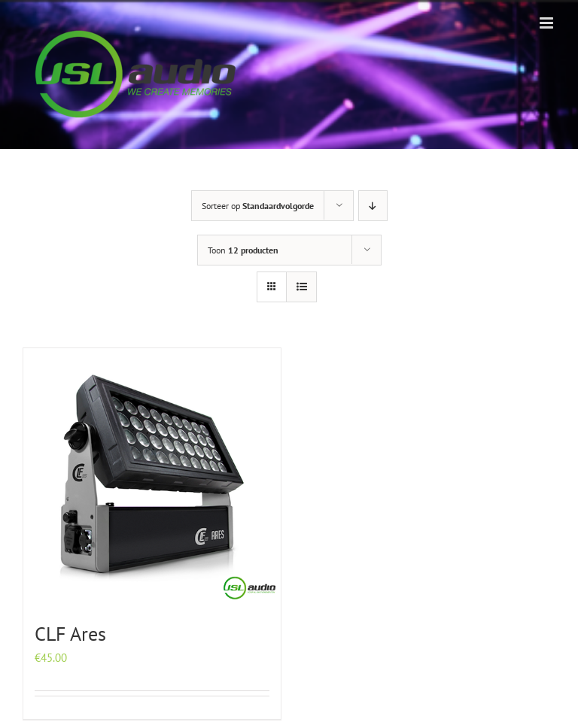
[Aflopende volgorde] (373, 206)
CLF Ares (70, 634)
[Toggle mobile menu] (548, 23)
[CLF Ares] (152, 477)
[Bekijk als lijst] (301, 287)
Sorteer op (258, 206)
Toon (243, 250)
